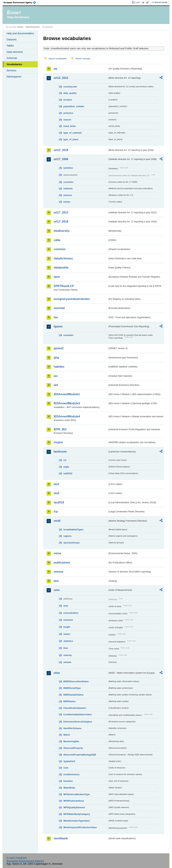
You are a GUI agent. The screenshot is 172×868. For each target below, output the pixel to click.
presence (68, 113)
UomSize (68, 781)
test (56, 581)
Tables (10, 46)
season (67, 120)
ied (56, 385)
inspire (58, 442)
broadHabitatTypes (73, 530)
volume (67, 662)
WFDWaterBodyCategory (77, 814)
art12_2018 (61, 150)
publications (62, 563)
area (66, 606)
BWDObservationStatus (76, 681)
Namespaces (14, 77)
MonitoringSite (71, 741)
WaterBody (69, 788)
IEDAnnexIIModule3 (67, 403)
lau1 (56, 484)
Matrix (67, 735)
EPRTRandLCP (64, 286)
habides (59, 367)
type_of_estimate (72, 133)
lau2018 (59, 502)
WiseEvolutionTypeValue (76, 821)
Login (137, 2)
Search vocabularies (58, 59)
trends (67, 202)
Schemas (12, 58)
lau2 (56, 493)
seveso (58, 572)
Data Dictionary (33, 27)
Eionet (20, 27)
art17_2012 (61, 212)
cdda (57, 240)
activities (68, 168)
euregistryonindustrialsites (72, 299)
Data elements (15, 52)
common (60, 249)
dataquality (61, 268)
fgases (58, 326)
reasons (68, 195)
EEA (21, 2)
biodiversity (62, 231)
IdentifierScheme (72, 728)
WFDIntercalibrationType (77, 794)
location (68, 100)
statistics (68, 641)
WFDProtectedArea (74, 801)
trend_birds (69, 126)
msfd (57, 521)
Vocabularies (14, 64)
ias (56, 376)
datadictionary (63, 258)
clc (65, 460)
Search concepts (83, 59)
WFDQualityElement (74, 807)
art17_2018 (61, 222)
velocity (68, 655)
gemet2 (59, 348)
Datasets (11, 40)
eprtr (57, 277)
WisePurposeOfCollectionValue (80, 827)
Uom (66, 768)
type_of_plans (71, 139)
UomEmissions (71, 774)
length (67, 627)
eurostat (59, 308)
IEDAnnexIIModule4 (67, 416)
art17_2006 (61, 159)
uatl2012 (68, 473)
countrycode (70, 87)
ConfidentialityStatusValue (77, 714)
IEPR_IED (60, 429)
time (66, 648)
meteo (67, 634)
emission (68, 620)
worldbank (61, 838)
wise (57, 673)
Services (11, 70)
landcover (60, 452)
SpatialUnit (69, 761)
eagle (66, 467)
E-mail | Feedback (17, 858)
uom (57, 590)
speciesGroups (71, 543)
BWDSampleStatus (73, 695)
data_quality (70, 93)
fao (56, 317)
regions (67, 536)
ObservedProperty (73, 748)
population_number (74, 106)
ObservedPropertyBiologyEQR (80, 755)
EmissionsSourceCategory (78, 722)
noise (57, 553)
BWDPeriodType (72, 688)
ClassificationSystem (75, 708)
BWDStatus (69, 701)
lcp (56, 512)
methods (68, 189)
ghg (56, 358)
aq (55, 69)
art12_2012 (61, 78)
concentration (71, 613)
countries (68, 182)
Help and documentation (20, 33)
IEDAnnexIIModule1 (67, 394)
